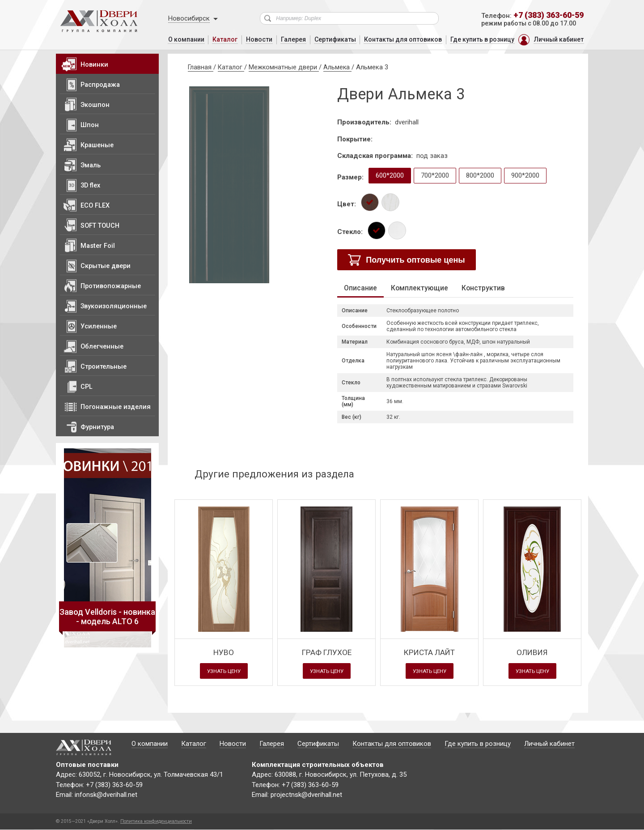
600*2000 (390, 175)
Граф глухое (327, 652)
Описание (362, 288)
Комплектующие (423, 288)
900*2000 (525, 175)
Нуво (224, 652)
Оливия (532, 652)
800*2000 (480, 175)
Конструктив (491, 288)
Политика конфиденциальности (156, 821)
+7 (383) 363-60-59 (549, 15)
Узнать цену (224, 672)
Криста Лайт (430, 652)
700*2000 (435, 175)
